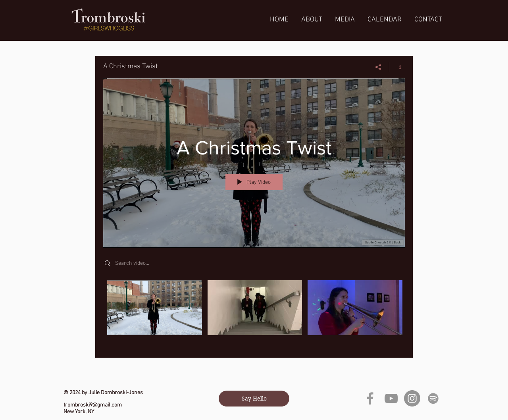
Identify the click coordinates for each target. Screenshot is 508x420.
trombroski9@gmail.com (93, 405)
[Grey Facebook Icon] (370, 398)
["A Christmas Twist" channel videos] (254, 313)
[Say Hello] (254, 399)
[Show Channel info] (397, 67)
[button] (345, 20)
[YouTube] (391, 398)
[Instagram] (412, 398)
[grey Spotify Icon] (433, 398)
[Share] (378, 67)
